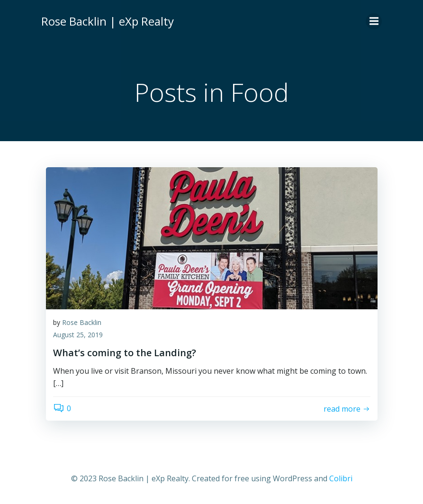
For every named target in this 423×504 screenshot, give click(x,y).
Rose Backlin (82, 322)
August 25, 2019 (78, 335)
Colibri (341, 478)
